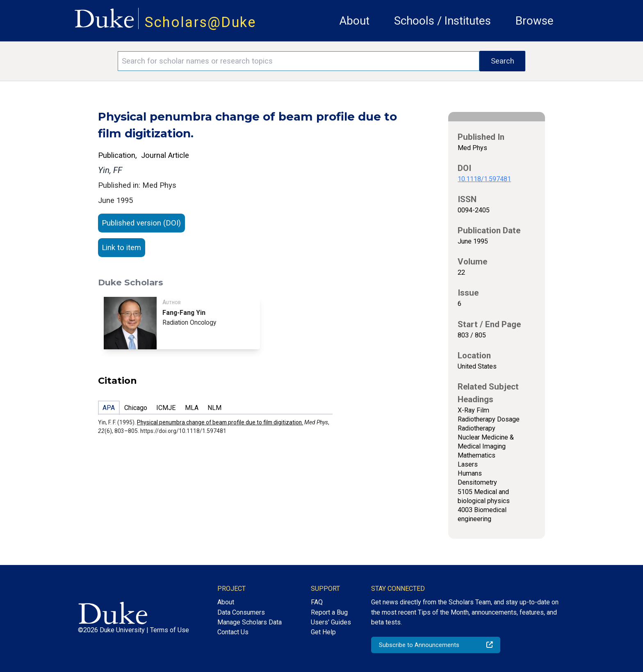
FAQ (317, 602)
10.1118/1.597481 (484, 179)
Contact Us (233, 632)
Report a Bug (329, 612)
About (354, 21)
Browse (535, 21)
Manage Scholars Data (250, 622)
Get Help (323, 632)
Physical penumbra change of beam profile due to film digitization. (220, 422)
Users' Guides (331, 622)
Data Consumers (241, 612)
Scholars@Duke (201, 22)
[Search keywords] (299, 61)
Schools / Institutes (442, 21)
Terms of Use (170, 630)
